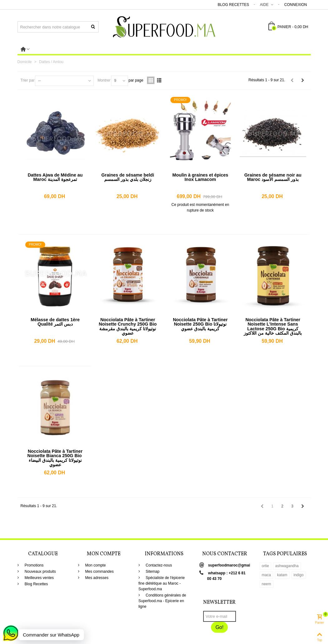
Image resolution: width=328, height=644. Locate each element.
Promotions (34, 565)
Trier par (28, 80)
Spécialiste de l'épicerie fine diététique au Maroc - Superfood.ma (162, 583)
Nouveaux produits (40, 572)
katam (282, 575)
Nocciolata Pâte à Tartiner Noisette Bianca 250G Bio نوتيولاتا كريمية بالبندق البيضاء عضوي (55, 458)
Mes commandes (99, 572)
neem (267, 584)
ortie (265, 566)
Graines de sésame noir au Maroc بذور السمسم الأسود (273, 177)
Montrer (104, 80)
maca (266, 575)
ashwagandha (287, 566)
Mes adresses (96, 578)
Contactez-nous (158, 565)
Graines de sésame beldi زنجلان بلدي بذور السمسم (128, 177)
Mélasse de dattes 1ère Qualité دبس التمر (55, 322)
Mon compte (95, 565)
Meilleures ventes (39, 578)
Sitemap (152, 572)
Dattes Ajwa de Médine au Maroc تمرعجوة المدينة (55, 177)
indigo (299, 575)
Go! (219, 627)
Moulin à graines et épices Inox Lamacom (200, 177)
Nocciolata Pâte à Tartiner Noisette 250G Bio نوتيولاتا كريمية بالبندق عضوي (200, 324)
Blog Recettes (233, 5)
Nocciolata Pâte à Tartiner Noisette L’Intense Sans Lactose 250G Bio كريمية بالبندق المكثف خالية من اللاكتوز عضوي (273, 329)
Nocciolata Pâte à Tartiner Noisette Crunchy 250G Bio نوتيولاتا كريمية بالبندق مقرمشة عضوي (128, 327)
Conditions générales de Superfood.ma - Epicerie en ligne (162, 601)
